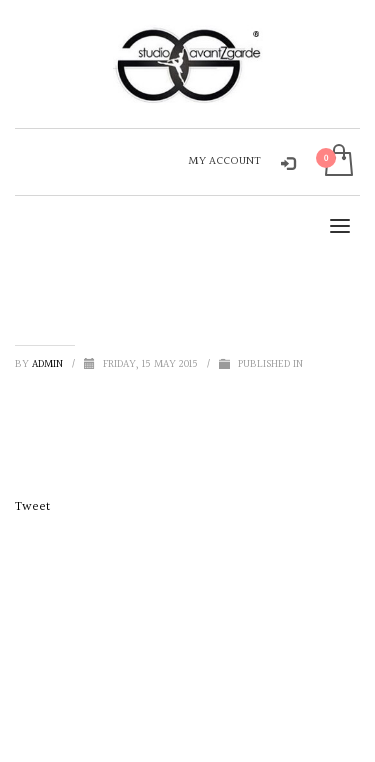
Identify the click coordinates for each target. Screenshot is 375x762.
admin (49, 364)
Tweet (32, 507)
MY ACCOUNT (224, 161)
